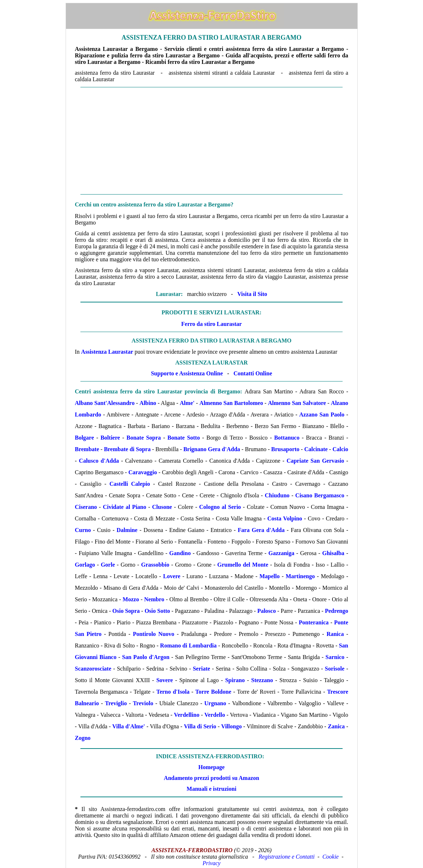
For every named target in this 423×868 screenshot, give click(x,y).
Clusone (162, 507)
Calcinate (316, 449)
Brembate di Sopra (127, 449)
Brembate (87, 449)
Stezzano (262, 680)
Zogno (83, 738)
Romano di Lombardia (188, 645)
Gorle (108, 565)
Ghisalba (333, 553)
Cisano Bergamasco (320, 495)
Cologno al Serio (220, 507)
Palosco (266, 611)
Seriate (202, 669)
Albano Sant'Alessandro (105, 403)
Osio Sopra (126, 611)
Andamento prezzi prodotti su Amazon (211, 778)
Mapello (269, 576)
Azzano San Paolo (322, 415)
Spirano (235, 680)
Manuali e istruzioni (212, 789)
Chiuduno (277, 495)
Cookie (331, 857)
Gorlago (85, 565)
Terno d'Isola (173, 692)
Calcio (340, 449)
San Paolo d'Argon (146, 657)
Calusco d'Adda (99, 461)
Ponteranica (314, 622)
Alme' (187, 403)
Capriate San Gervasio (316, 461)
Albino (148, 403)
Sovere (164, 680)
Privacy (212, 863)
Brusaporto (285, 449)
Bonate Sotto (184, 438)
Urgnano (215, 703)
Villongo (231, 726)
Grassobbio (155, 565)
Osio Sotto (157, 611)
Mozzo (131, 599)
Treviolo (143, 703)
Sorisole (335, 669)
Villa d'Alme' (129, 726)
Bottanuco (287, 438)
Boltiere (110, 438)
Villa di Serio (200, 726)
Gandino (180, 553)
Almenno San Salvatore (297, 403)
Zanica (336, 726)
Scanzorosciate (93, 669)
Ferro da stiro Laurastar (212, 324)
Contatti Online (253, 373)
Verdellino (187, 715)
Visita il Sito (252, 294)
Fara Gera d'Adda (261, 530)
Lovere (172, 576)
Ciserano (86, 507)
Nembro (154, 599)
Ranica (335, 634)
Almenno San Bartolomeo (231, 403)
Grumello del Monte (243, 565)
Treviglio (116, 703)
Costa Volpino (285, 518)
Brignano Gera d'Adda (211, 449)
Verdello (215, 715)
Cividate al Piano (124, 507)
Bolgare (85, 438)
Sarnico (335, 657)
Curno (83, 530)
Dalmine (127, 530)
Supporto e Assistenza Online (187, 373)
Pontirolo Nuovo (153, 634)
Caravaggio (143, 472)
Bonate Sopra (144, 438)
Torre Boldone (213, 692)
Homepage (211, 767)
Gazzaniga (281, 553)
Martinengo (300, 576)
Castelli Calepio (130, 484)
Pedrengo (337, 611)
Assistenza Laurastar (107, 352)
